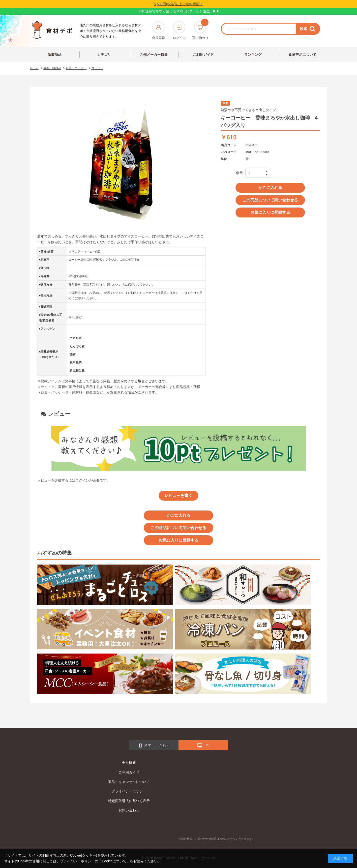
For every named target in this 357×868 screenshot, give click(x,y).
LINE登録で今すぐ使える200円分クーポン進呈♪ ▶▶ (178, 11)
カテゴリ (104, 55)
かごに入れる (270, 188)
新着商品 (55, 55)
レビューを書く (178, 495)
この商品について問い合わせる (270, 200)
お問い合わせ (129, 810)
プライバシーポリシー (129, 791)
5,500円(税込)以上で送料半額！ (178, 4)
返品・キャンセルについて (129, 782)
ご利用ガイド (203, 55)
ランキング (253, 55)
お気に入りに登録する (270, 212)
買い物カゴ (200, 30)
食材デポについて (302, 55)
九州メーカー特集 (154, 55)
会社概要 (129, 763)
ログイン (179, 30)
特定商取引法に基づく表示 (129, 801)
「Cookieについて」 (114, 861)
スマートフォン (154, 746)
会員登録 (158, 30)
